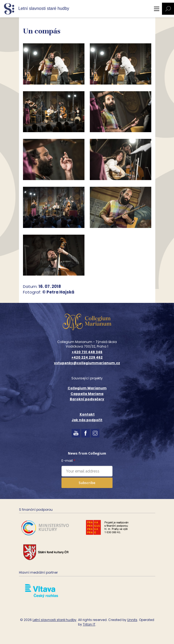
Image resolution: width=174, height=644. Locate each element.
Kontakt (87, 414)
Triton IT (89, 624)
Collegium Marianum (87, 388)
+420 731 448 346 (87, 352)
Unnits (132, 620)
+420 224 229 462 (87, 357)
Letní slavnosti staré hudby (55, 620)
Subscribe (87, 483)
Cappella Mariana (87, 394)
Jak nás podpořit (87, 420)
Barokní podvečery (87, 399)
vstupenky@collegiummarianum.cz (87, 363)
